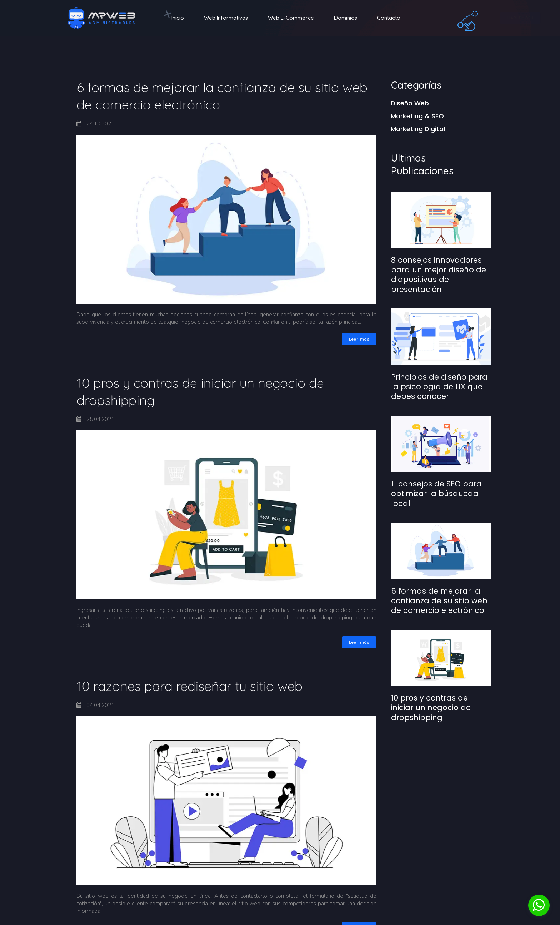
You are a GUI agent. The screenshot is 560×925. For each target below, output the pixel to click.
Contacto (389, 18)
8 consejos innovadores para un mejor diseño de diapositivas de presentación (439, 275)
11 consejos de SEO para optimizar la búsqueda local (436, 494)
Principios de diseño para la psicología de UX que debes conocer (439, 387)
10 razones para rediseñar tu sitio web (190, 686)
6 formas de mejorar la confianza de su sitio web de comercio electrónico (439, 601)
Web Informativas (226, 18)
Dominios (346, 18)
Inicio (178, 18)
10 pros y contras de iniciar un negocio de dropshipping (431, 708)
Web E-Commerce (291, 18)
